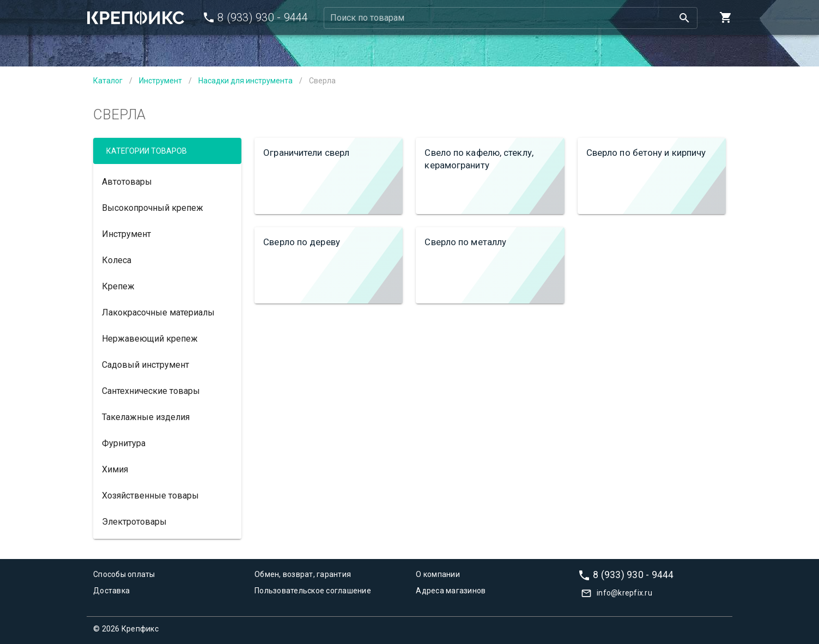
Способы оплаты (124, 574)
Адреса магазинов (451, 591)
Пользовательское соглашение (313, 591)
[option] (167, 181)
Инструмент (160, 81)
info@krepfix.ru (624, 593)
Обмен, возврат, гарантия (303, 574)
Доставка (111, 591)
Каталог (108, 81)
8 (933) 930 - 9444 (633, 574)
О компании (438, 574)
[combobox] (511, 18)
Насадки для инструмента (245, 81)
